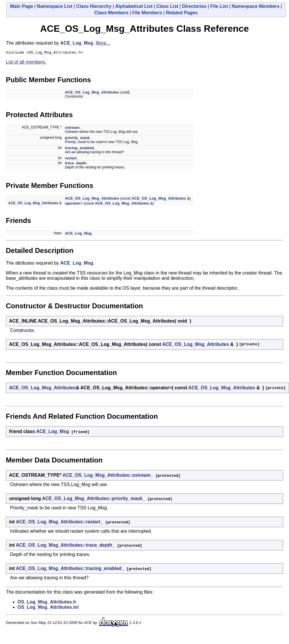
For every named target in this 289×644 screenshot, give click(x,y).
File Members (147, 13)
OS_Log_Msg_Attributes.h (47, 603)
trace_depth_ (77, 164)
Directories (194, 6)
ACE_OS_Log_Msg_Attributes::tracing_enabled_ (70, 569)
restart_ (72, 159)
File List (219, 6)
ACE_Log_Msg (77, 43)
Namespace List (55, 6)
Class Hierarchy (94, 6)
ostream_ (73, 128)
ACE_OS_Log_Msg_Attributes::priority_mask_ (94, 499)
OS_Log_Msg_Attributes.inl (48, 608)
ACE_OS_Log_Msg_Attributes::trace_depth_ (65, 546)
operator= (74, 204)
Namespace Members (255, 6)
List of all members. (26, 63)
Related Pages (182, 13)
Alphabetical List (134, 6)
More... (103, 43)
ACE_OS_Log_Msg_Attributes (92, 93)
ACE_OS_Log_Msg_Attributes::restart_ (59, 523)
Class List (168, 6)
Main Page (21, 6)
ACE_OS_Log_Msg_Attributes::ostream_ (108, 476)
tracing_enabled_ (81, 149)
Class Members (111, 13)
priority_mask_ (79, 139)
